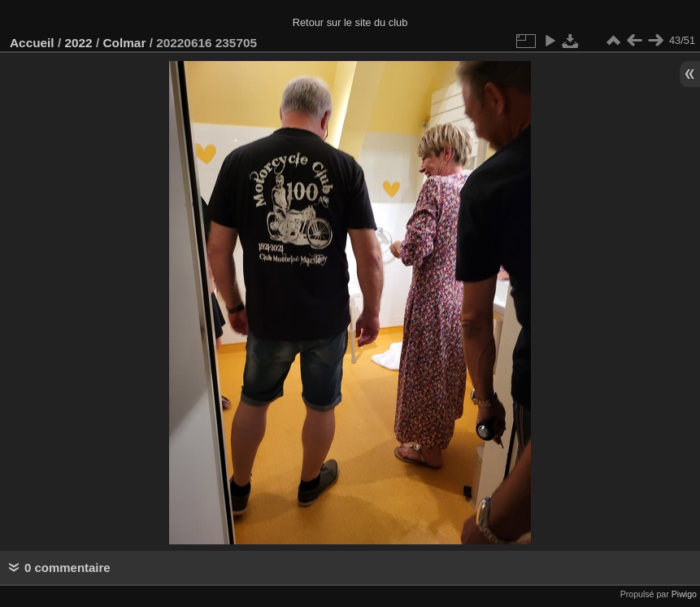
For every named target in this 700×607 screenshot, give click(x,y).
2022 (78, 43)
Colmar (124, 43)
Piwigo (684, 594)
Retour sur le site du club (350, 22)
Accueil (32, 43)
